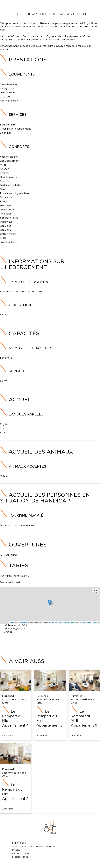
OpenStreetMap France (90, 622)
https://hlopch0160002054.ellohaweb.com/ (56, 646)
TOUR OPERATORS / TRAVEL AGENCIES (34, 847)
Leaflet (12, 622)
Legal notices (21, 854)
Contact (17, 850)
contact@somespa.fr (54, 642)
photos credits (22, 857)
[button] (96, 591)
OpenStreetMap (24, 622)
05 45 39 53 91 (57, 639)
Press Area (19, 843)
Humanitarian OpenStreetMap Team (61, 622)
